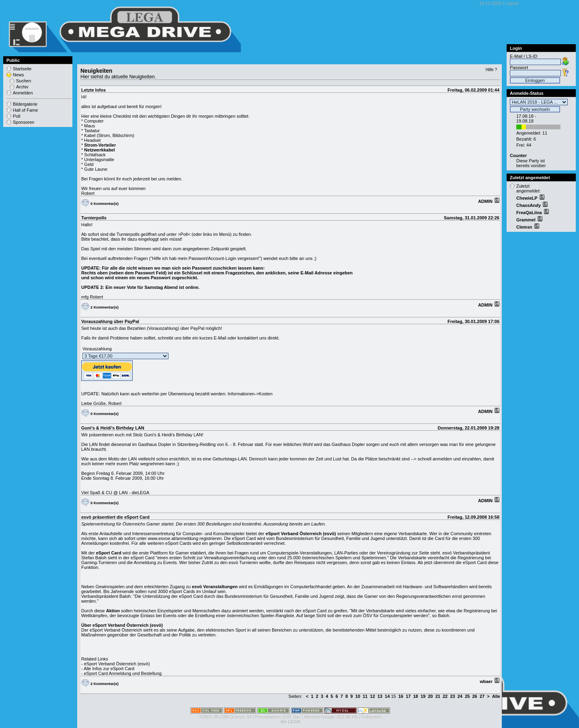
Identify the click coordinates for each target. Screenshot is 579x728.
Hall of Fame (25, 110)
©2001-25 (209, 717)
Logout (512, 3)
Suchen (24, 81)
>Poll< (184, 234)
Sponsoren (24, 122)
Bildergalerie (25, 104)
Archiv (22, 87)
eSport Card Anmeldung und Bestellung (123, 673)
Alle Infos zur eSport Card (109, 669)
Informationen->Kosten (250, 394)
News (18, 75)
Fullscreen (371, 717)
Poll (16, 116)
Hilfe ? (491, 70)
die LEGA (290, 722)
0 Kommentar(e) (105, 204)
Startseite (22, 69)
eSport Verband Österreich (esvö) (117, 664)
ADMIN (486, 201)
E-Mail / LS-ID (524, 56)
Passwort (519, 67)
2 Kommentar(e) (105, 307)
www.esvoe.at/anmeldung (173, 538)
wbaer (487, 681)
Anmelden (23, 93)
